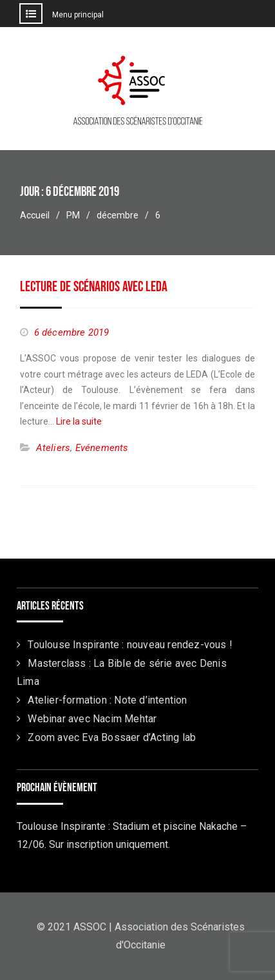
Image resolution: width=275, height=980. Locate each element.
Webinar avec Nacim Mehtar (92, 719)
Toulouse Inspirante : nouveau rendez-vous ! (130, 645)
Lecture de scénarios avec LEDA (94, 287)
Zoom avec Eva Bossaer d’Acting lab (112, 737)
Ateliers (53, 448)
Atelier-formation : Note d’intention (107, 700)
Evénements (102, 448)
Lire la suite (79, 421)
